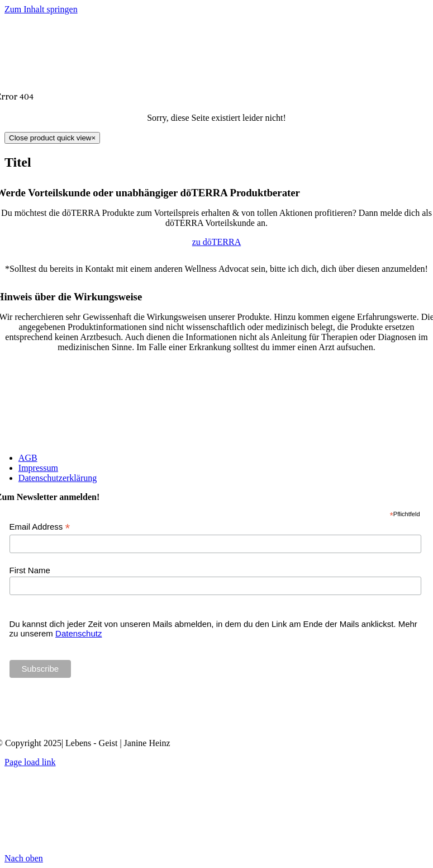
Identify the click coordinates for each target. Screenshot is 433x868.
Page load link (30, 762)
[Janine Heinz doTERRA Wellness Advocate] (217, 724)
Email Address (40, 527)
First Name (30, 570)
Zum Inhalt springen (41, 9)
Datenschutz (78, 633)
